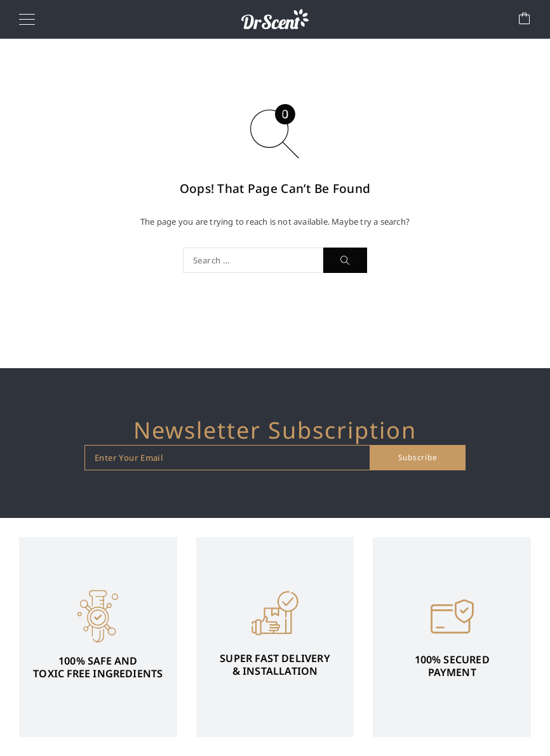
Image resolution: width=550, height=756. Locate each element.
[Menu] (27, 19)
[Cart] (525, 19)
